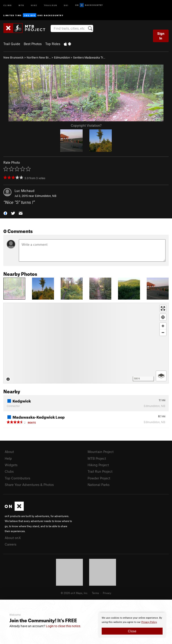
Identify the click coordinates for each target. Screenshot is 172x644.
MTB (21, 5)
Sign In (161, 36)
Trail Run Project (100, 471)
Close (132, 631)
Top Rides (53, 44)
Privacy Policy (149, 622)
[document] (132, 625)
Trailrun (51, 5)
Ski (66, 5)
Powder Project (99, 478)
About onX (13, 538)
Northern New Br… (39, 57)
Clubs (9, 471)
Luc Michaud (25, 191)
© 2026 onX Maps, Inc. (74, 593)
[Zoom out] (163, 332)
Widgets (11, 465)
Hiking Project (98, 465)
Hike (34, 5)
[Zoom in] (163, 326)
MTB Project (97, 458)
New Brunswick (13, 57)
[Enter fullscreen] (163, 308)
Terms (95, 593)
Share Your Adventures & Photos (29, 485)
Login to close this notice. (63, 626)
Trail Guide (12, 44)
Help (8, 458)
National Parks (99, 485)
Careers (11, 544)
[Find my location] (163, 317)
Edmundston (62, 57)
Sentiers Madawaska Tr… (89, 57)
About (9, 452)
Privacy (107, 593)
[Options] (161, 376)
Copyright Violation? (86, 125)
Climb (8, 5)
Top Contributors (17, 478)
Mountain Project (101, 452)
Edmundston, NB (46, 196)
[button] (5, 213)
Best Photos (33, 44)
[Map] (86, 343)
